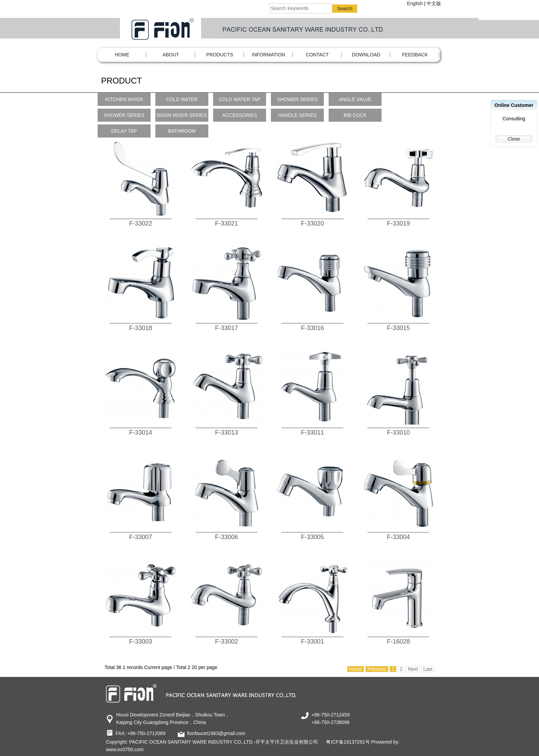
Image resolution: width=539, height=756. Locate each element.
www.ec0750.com (125, 749)
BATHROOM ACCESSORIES (182, 133)
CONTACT (317, 55)
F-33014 (140, 432)
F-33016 (312, 328)
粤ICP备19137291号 (348, 742)
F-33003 (140, 642)
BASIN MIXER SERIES (182, 115)
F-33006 (226, 537)
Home (122, 55)
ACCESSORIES (239, 115)
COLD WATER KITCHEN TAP (182, 101)
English (415, 3)
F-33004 (398, 537)
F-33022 (140, 223)
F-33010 (398, 432)
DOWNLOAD (366, 55)
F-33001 (312, 642)
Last (428, 669)
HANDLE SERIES (297, 115)
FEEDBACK (415, 55)
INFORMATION (269, 55)
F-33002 (226, 642)
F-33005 (312, 537)
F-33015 (398, 328)
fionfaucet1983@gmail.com (216, 733)
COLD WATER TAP (240, 99)
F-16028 (398, 642)
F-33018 (140, 328)
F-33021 (226, 223)
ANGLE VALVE (355, 99)
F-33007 (140, 537)
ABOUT (171, 55)
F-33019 (398, 223)
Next (413, 669)
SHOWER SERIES (297, 99)
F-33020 (312, 223)
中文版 (434, 3)
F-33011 (312, 432)
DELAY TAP (124, 131)
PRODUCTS (220, 55)
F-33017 (226, 328)
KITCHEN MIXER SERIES (124, 101)
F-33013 (226, 432)
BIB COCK (355, 115)
